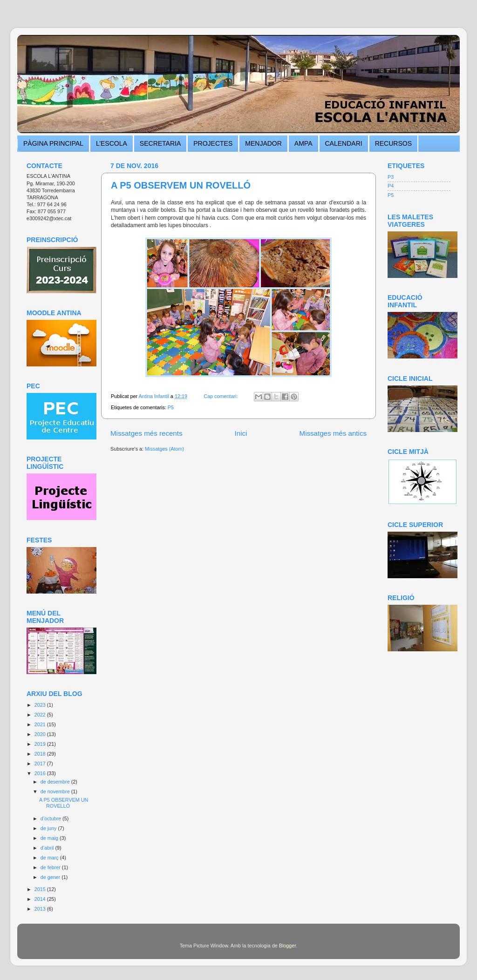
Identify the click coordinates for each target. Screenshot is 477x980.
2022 (41, 715)
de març (50, 858)
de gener (51, 877)
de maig (50, 838)
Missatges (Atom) (164, 449)
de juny (49, 828)
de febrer (51, 867)
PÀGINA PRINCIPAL (53, 143)
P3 (391, 177)
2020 (41, 734)
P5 (171, 407)
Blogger (288, 946)
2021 (41, 724)
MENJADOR (263, 143)
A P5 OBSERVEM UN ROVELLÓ (181, 185)
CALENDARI (344, 143)
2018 (41, 754)
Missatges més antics (333, 433)
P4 (391, 186)
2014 (41, 899)
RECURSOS (393, 143)
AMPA (303, 143)
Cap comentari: (221, 396)
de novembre (56, 791)
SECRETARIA (160, 143)
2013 (41, 909)
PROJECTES (213, 143)
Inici (241, 433)
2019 (41, 744)
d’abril (48, 848)
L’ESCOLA (112, 143)
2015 (41, 889)
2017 (41, 764)
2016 (41, 773)
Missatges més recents (147, 433)
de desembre (56, 782)
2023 (41, 705)
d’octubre (51, 818)
